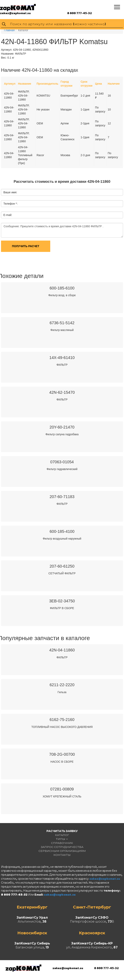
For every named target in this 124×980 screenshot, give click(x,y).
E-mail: (8, 215)
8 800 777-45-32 (79, 13)
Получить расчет (26, 246)
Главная (9, 30)
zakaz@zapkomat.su (15, 13)
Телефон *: (10, 204)
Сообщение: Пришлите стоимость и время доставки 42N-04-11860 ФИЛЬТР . (62, 230)
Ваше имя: (10, 192)
